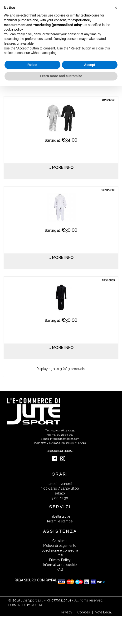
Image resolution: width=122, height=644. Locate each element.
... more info (61, 168)
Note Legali (104, 612)
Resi (60, 555)
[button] (116, 8)
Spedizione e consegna (60, 550)
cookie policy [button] (13, 29)
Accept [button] (90, 65)
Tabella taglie (60, 516)
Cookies (84, 612)
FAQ (60, 569)
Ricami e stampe (60, 521)
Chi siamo (60, 541)
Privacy (67, 612)
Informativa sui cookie (60, 565)
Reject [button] (32, 65)
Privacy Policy (60, 560)
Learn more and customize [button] (61, 76)
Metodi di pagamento (60, 546)
